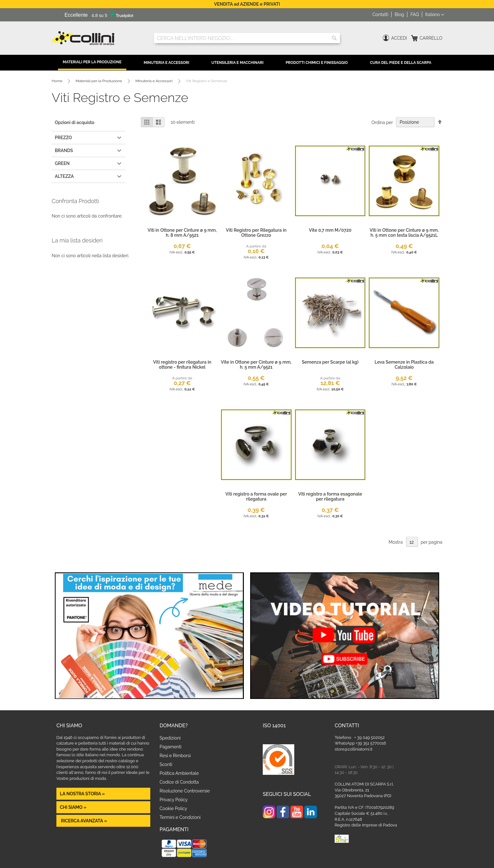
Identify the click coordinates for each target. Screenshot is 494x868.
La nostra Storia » (82, 794)
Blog (399, 14)
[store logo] (98, 38)
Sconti (166, 764)
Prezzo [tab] (63, 138)
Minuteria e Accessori (167, 63)
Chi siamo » (73, 807)
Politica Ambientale (179, 773)
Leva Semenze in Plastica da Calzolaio (404, 365)
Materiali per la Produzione (92, 62)
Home (57, 81)
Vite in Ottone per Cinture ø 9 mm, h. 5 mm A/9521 (256, 365)
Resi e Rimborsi (175, 756)
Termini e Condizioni (180, 817)
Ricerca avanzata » (83, 821)
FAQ (415, 14)
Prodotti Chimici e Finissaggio (317, 63)
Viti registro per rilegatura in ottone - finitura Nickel (182, 365)
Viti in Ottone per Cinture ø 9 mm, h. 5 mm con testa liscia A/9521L (404, 233)
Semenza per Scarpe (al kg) (330, 362)
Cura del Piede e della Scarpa (401, 63)
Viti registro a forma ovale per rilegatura (256, 496)
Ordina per (382, 122)
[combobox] (247, 38)
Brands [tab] (64, 150)
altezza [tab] (64, 176)
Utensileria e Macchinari (237, 63)
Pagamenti (171, 747)
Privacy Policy (174, 800)
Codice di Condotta (179, 782)
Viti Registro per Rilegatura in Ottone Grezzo (256, 233)
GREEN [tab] (62, 163)
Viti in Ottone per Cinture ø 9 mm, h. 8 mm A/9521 (182, 233)
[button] (435, 15)
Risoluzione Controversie (185, 791)
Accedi (399, 38)
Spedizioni (170, 738)
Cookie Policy (173, 808)
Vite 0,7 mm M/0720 (330, 230)
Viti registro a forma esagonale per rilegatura (330, 496)
